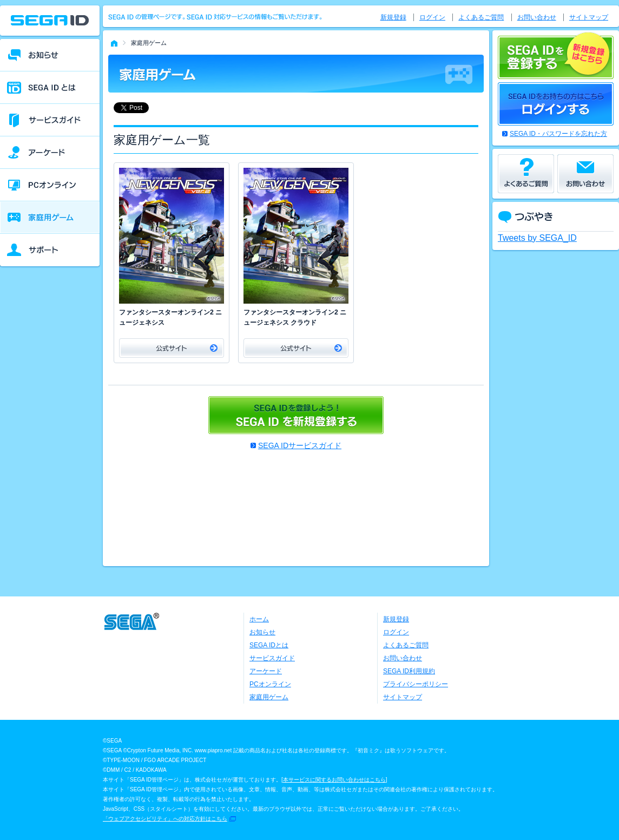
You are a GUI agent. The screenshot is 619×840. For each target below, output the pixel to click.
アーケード (266, 671)
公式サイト (172, 348)
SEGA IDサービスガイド (300, 445)
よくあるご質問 (481, 17)
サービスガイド (272, 658)
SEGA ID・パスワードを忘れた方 (558, 134)
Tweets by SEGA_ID (537, 238)
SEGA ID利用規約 (409, 671)
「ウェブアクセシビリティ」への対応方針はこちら (165, 819)
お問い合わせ (537, 17)
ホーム (259, 619)
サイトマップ (589, 17)
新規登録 (393, 17)
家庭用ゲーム (269, 697)
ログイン (432, 17)
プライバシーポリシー (416, 684)
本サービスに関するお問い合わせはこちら (334, 780)
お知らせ (262, 632)
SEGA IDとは (269, 645)
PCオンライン (270, 684)
